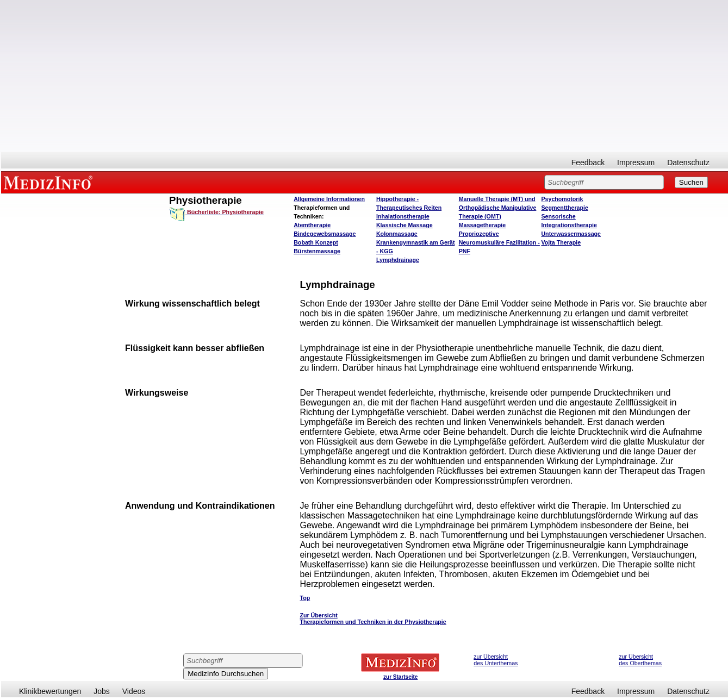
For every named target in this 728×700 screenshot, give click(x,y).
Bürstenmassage (317, 251)
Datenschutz (688, 162)
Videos (134, 691)
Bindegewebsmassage (325, 234)
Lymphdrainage (398, 260)
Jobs (102, 691)
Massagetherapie (482, 225)
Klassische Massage (405, 225)
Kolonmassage (397, 234)
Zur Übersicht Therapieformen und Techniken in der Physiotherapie (373, 618)
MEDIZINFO (50, 182)
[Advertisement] (365, 76)
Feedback (588, 162)
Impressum (636, 162)
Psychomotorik (562, 199)
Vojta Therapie (561, 242)
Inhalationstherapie (403, 216)
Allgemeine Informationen (329, 199)
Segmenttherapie (564, 208)
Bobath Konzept (316, 242)
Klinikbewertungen (50, 691)
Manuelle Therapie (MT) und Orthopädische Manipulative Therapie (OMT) (498, 208)
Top (305, 598)
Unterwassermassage (571, 234)
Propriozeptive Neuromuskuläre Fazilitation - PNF (499, 242)
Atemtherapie (312, 225)
